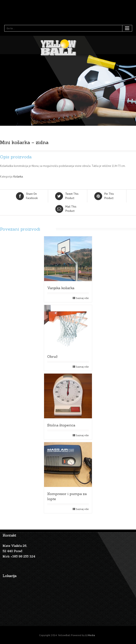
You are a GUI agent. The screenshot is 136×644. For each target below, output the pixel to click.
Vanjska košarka (61, 288)
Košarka (18, 177)
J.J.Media (90, 635)
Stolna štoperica (61, 425)
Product (68, 196)
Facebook (29, 196)
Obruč (52, 357)
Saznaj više (82, 298)
